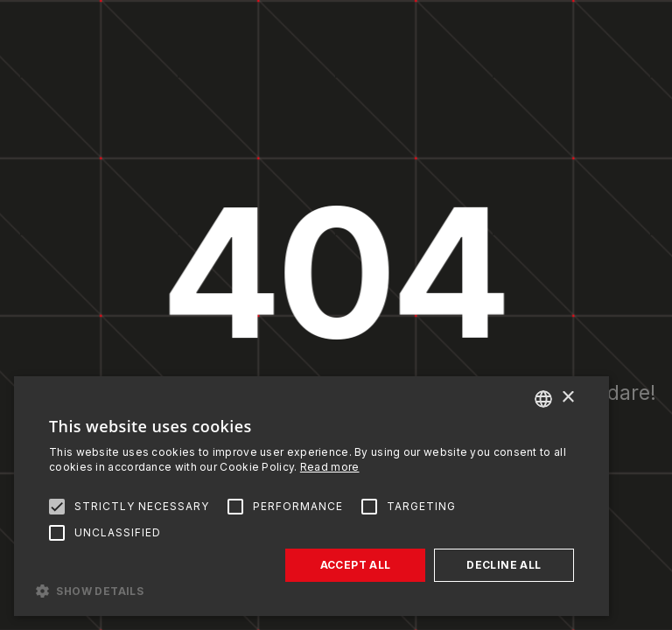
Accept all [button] (356, 565)
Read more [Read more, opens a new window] (330, 467)
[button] (311, 590)
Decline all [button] (504, 565)
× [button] (567, 398)
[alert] (311, 496)
